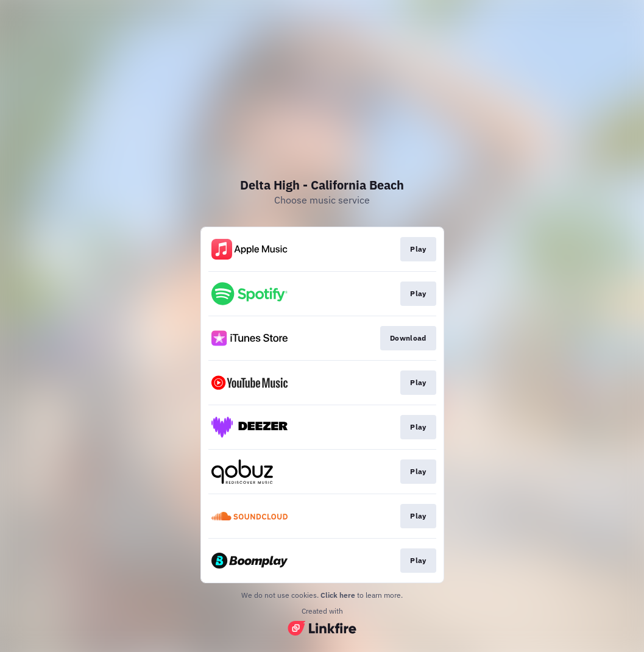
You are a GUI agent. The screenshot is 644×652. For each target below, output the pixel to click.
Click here (338, 595)
